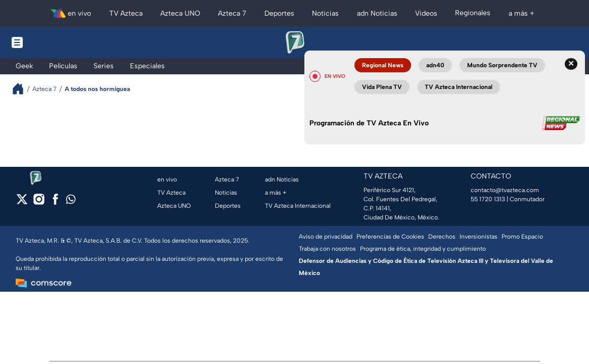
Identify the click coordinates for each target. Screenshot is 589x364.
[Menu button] (52, 42)
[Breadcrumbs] (22, 89)
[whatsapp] (71, 201)
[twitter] (22, 202)
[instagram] (39, 202)
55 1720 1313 (488, 199)
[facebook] (55, 202)
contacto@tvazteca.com (505, 190)
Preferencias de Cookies (390, 237)
